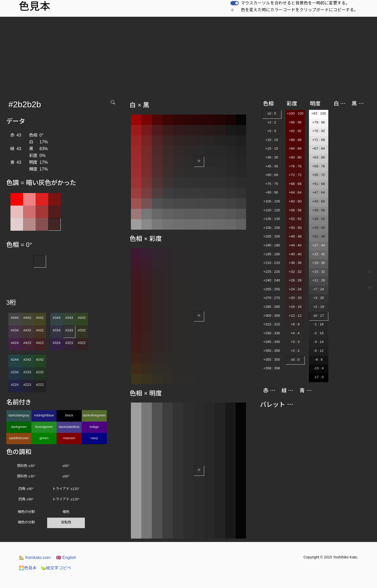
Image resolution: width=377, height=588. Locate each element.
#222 (40, 385)
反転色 (66, 522)
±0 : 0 (272, 113)
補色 (66, 512)
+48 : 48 (295, 236)
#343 (69, 318)
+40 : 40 (295, 254)
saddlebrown (19, 438)
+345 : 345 (272, 342)
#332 (82, 330)
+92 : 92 (295, 131)
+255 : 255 (272, 289)
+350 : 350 (272, 351)
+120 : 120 (272, 210)
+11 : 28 (319, 280)
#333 (69, 330)
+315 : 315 (272, 324)
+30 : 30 (272, 157)
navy (94, 438)
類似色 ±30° (26, 466)
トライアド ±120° (66, 489)
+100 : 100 (295, 113)
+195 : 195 (272, 254)
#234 (15, 372)
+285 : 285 (272, 307)
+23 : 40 (319, 254)
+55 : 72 (319, 175)
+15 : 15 (272, 148)
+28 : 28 (295, 280)
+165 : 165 (272, 236)
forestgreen (44, 427)
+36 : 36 (295, 263)
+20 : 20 (295, 298)
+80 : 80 (295, 157)
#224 (15, 385)
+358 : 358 (272, 368)
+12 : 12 (295, 316)
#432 (40, 330)
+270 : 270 (272, 298)
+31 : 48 (319, 236)
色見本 (28, 568)
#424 (15, 343)
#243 (27, 360)
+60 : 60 (272, 175)
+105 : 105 (272, 201)
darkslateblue (69, 427)
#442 (40, 318)
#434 (15, 330)
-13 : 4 (319, 368)
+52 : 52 (295, 219)
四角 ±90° (26, 489)
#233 (27, 372)
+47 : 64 (319, 192)
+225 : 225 (272, 272)
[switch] (235, 3)
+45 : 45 (272, 166)
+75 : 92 (319, 131)
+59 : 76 (319, 166)
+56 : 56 (295, 210)
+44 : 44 (295, 245)
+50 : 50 (295, 228)
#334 (57, 330)
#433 (27, 330)
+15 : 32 (319, 272)
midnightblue (44, 415)
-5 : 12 (319, 351)
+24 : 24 (295, 289)
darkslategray (19, 415)
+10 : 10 (272, 140)
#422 (40, 343)
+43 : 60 (319, 201)
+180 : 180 (272, 245)
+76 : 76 (295, 166)
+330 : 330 (272, 333)
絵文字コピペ (56, 568)
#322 (82, 343)
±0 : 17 (319, 316)
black (69, 415)
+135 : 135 (272, 219)
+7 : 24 (318, 289)
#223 (27, 385)
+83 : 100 (319, 113)
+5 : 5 (272, 131)
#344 (57, 318)
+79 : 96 (319, 122)
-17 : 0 (319, 377)
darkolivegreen (94, 415)
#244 (15, 360)
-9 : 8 (319, 360)
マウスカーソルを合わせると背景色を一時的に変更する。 (295, 3)
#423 (27, 343)
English (66, 558)
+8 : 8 (295, 324)
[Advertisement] (188, 56)
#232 (40, 372)
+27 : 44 (319, 245)
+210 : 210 (272, 263)
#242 (40, 360)
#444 (15, 318)
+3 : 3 (295, 342)
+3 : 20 (318, 298)
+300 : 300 (272, 316)
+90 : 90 (272, 192)
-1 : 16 (319, 324)
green (44, 438)
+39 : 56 (319, 210)
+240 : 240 (272, 280)
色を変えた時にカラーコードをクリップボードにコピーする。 (300, 10)
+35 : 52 (319, 219)
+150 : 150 (272, 228)
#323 (69, 343)
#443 (27, 318)
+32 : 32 (295, 272)
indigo (94, 427)
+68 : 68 (295, 184)
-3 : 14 (319, 342)
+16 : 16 (295, 307)
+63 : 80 (319, 157)
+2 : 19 (318, 307)
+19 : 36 (319, 263)
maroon (69, 438)
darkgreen (19, 427)
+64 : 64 (295, 192)
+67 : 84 (319, 148)
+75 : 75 (272, 184)
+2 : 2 (272, 122)
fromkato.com (35, 558)
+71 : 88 (319, 140)
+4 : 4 (295, 333)
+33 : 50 (319, 228)
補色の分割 (26, 512)
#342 (82, 318)
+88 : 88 (295, 140)
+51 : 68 (319, 184)
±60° (66, 466)
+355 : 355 (272, 360)
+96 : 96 (295, 122)
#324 (57, 343)
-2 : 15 (319, 333)
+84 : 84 (295, 148)
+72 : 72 (295, 175)
